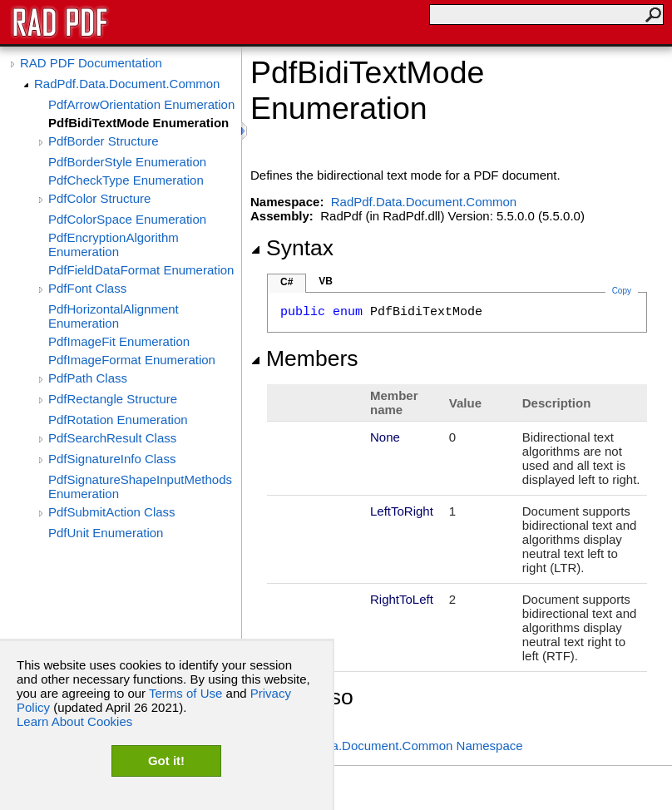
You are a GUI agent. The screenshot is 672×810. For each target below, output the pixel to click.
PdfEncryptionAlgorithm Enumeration (114, 244)
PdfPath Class (88, 378)
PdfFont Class (87, 288)
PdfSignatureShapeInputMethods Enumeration (140, 486)
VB (326, 281)
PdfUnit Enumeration (106, 533)
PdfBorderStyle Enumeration (127, 162)
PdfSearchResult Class (112, 438)
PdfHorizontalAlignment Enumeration (114, 316)
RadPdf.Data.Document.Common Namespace (395, 746)
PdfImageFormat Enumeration (132, 360)
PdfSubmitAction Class (112, 512)
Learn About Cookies (74, 721)
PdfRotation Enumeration (118, 420)
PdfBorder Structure (104, 141)
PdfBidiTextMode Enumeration (138, 123)
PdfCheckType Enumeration (126, 180)
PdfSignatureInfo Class (112, 459)
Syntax (292, 248)
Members (304, 358)
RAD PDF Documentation (91, 63)
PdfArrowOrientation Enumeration (141, 104)
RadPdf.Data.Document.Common (127, 84)
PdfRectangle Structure (113, 399)
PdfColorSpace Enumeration (127, 219)
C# (287, 282)
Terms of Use (185, 693)
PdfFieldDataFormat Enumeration (141, 270)
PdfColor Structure (99, 198)
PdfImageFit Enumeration (119, 341)
